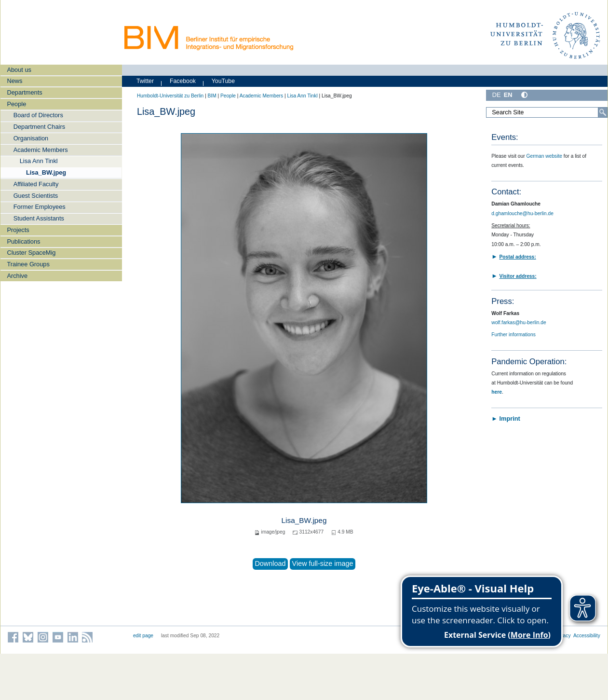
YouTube (223, 81)
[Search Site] (547, 112)
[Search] (603, 112)
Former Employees (40, 207)
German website (545, 156)
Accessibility (587, 636)
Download (270, 563)
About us (19, 70)
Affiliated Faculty (36, 184)
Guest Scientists (36, 196)
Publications (23, 241)
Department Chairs (39, 127)
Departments (24, 92)
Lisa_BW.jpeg (46, 172)
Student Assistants (39, 218)
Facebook (183, 81)
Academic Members (41, 150)
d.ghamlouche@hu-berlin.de (522, 213)
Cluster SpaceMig (31, 253)
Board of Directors (38, 115)
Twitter (145, 81)
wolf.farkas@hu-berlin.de (519, 323)
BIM (212, 96)
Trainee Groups (28, 264)
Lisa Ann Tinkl (39, 161)
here (497, 392)
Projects (18, 230)
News (14, 81)
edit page (143, 636)
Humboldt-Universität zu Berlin (170, 96)
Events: (505, 137)
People (16, 104)
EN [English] (508, 95)
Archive (17, 276)
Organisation (31, 138)
